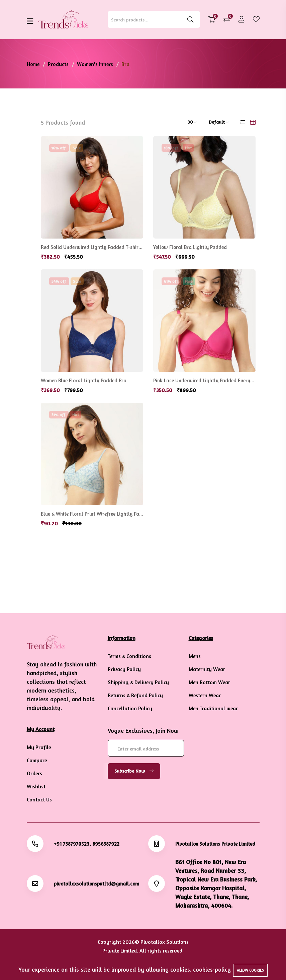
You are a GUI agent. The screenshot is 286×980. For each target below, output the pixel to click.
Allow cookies (250, 970)
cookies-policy (212, 969)
